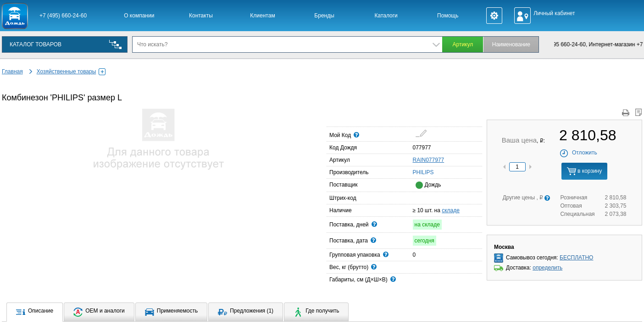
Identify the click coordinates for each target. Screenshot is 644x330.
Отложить (578, 153)
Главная (12, 71)
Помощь (448, 16)
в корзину (584, 171)
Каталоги (386, 16)
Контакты (201, 16)
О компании (139, 16)
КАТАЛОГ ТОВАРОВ (36, 44)
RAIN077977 (429, 160)
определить (547, 268)
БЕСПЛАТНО (576, 258)
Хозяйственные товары (71, 71)
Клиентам (262, 16)
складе (451, 210)
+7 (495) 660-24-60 (63, 16)
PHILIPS (416, 172)
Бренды (324, 16)
